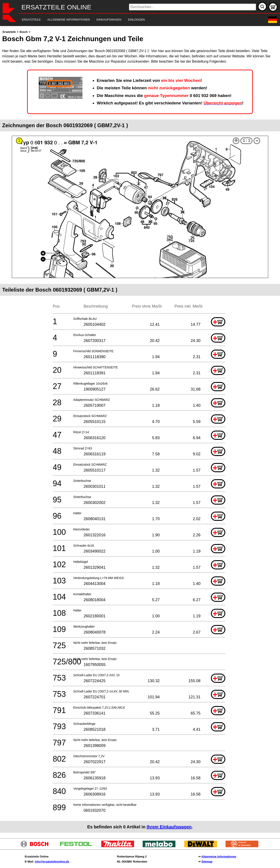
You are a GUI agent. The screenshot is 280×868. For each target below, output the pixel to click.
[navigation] (134, 20)
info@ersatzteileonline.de (52, 862)
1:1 (247, 141)
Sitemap (207, 862)
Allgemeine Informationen (219, 857)
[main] (140, 431)
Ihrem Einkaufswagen (169, 827)
